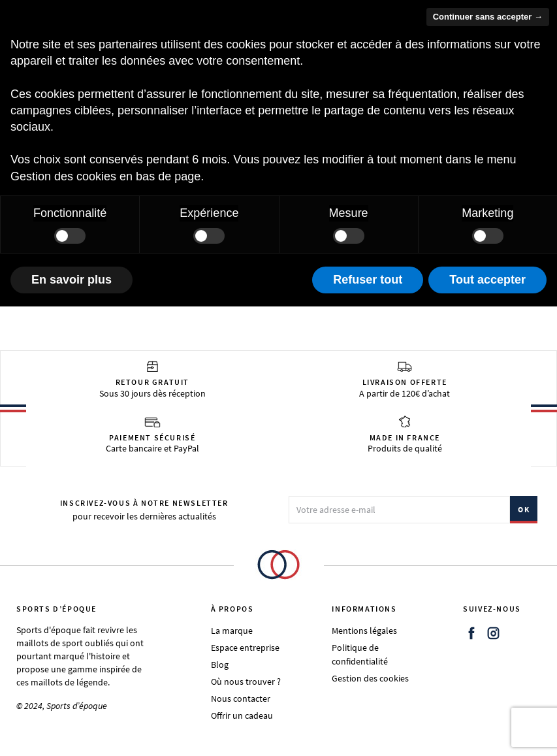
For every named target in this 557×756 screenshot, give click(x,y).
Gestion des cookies (370, 678)
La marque (232, 631)
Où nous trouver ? (246, 682)
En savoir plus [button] (72, 280)
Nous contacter (241, 698)
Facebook (471, 633)
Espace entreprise (245, 648)
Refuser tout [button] (368, 280)
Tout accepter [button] (487, 280)
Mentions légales (364, 631)
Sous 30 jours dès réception (152, 380)
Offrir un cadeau (242, 715)
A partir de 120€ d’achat (405, 380)
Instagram (494, 633)
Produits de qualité (405, 435)
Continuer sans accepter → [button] (488, 17)
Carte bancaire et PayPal (152, 435)
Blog (220, 665)
